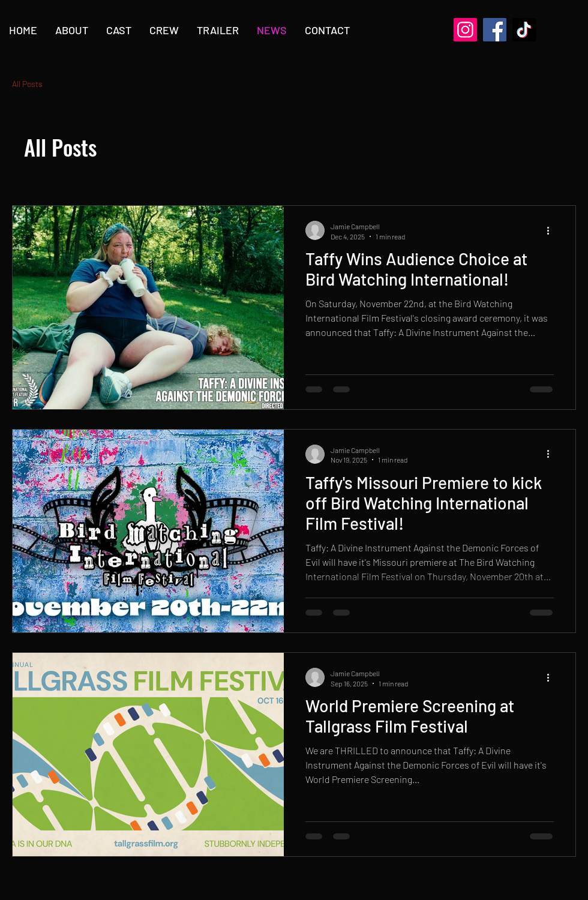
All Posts (27, 84)
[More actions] (552, 230)
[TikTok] (524, 30)
